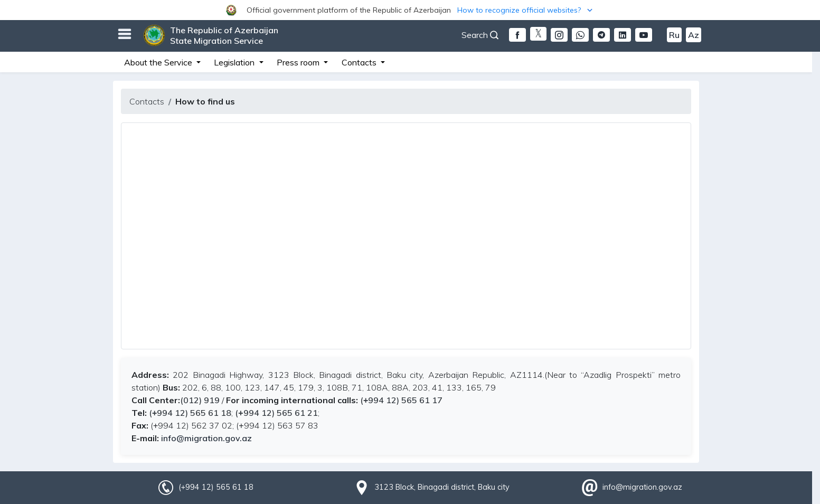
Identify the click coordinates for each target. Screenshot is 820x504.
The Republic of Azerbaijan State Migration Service (224, 35)
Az (694, 35)
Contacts (147, 101)
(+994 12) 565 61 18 (189, 413)
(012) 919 (200, 400)
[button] (410, 10)
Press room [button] (299, 62)
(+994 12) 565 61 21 (276, 413)
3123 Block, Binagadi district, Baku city (442, 487)
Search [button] (480, 35)
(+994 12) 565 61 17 (401, 400)
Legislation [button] (235, 62)
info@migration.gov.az (206, 438)
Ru (674, 35)
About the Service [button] (159, 62)
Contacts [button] (360, 62)
